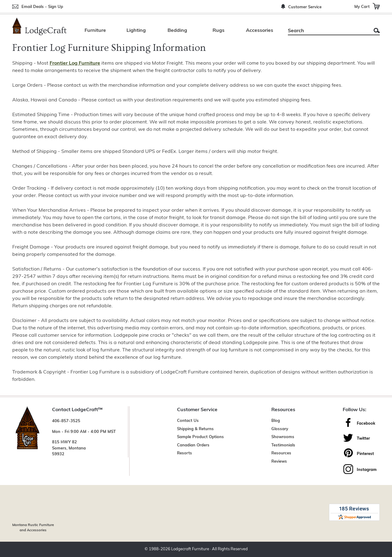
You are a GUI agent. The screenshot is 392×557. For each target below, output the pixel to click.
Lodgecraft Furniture (190, 549)
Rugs (219, 31)
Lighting (136, 31)
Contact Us (188, 421)
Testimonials (283, 445)
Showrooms (283, 437)
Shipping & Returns (195, 429)
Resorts (185, 453)
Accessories (260, 31)
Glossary (280, 429)
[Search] (327, 31)
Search (377, 30)
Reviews (279, 462)
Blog (276, 421)
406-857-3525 (66, 421)
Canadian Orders (193, 445)
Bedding (177, 31)
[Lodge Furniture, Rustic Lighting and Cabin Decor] (40, 26)
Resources (281, 453)
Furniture (95, 31)
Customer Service (305, 7)
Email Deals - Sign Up (42, 7)
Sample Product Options (200, 437)
